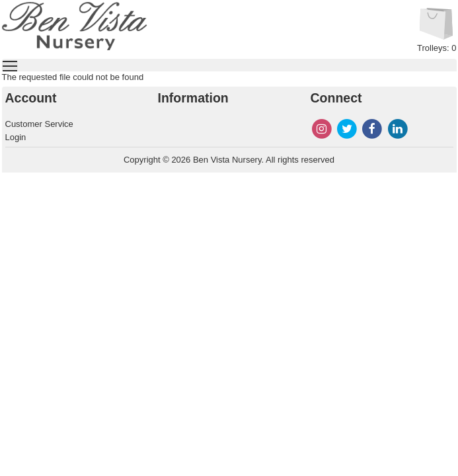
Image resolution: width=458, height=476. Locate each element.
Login (16, 137)
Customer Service (39, 124)
